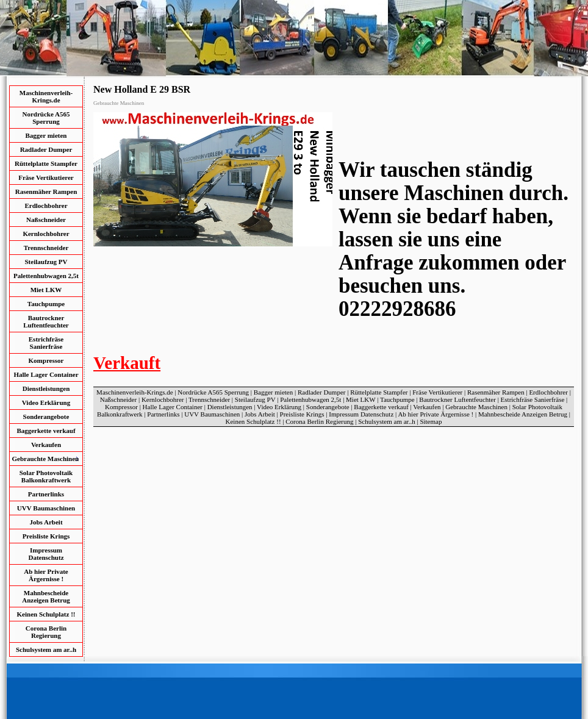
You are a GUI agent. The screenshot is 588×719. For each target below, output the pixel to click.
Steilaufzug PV (46, 262)
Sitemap (431, 421)
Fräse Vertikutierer (46, 177)
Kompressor (46, 360)
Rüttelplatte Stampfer (46, 163)
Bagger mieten (46, 135)
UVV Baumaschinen (46, 508)
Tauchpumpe (46, 304)
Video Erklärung (46, 402)
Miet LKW (46, 290)
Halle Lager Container (46, 374)
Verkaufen (46, 445)
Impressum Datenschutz (46, 554)
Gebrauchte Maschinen (476, 407)
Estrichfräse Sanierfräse (46, 343)
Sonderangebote (46, 417)
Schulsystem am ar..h (46, 649)
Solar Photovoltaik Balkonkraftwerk (46, 476)
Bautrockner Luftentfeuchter (46, 321)
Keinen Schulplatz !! (46, 614)
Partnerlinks (46, 494)
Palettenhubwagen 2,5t (46, 276)
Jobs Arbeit (46, 522)
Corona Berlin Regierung (46, 632)
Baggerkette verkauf (46, 431)
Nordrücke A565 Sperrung (46, 118)
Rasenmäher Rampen (46, 191)
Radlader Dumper (46, 149)
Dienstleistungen (46, 388)
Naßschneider (46, 220)
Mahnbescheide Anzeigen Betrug (46, 596)
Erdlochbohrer (46, 206)
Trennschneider (46, 248)
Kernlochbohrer (46, 234)
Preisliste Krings (46, 536)
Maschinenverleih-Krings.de (46, 96)
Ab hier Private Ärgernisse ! (46, 575)
